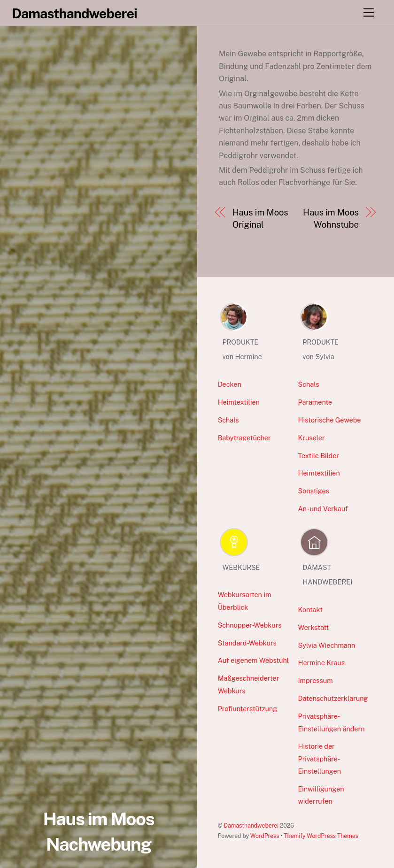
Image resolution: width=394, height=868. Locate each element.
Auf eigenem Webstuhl (254, 660)
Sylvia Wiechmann (327, 645)
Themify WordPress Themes (321, 836)
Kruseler (312, 438)
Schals (228, 420)
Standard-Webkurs (247, 643)
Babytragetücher (244, 438)
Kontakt (311, 610)
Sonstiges (314, 491)
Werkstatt (314, 627)
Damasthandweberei (251, 826)
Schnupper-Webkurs (250, 625)
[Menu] (369, 13)
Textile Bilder (319, 456)
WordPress (265, 836)
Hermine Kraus (321, 663)
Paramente (315, 402)
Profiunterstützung (247, 709)
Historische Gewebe (330, 420)
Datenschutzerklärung (333, 698)
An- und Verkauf (323, 509)
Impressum (316, 680)
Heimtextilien (239, 402)
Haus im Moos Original (260, 219)
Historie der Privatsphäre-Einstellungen (320, 759)
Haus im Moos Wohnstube (331, 219)
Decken (230, 384)
